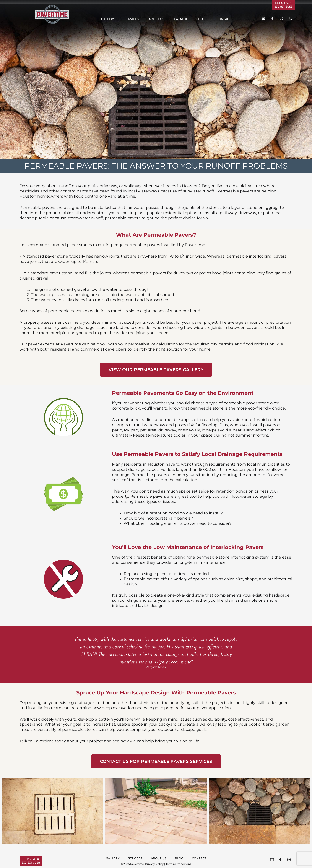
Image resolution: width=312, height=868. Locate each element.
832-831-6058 (283, 7)
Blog (202, 19)
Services (135, 858)
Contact (224, 19)
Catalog (181, 19)
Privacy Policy (154, 864)
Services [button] (132, 19)
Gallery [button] (108, 19)
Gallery (113, 858)
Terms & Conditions (178, 864)
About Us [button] (156, 19)
